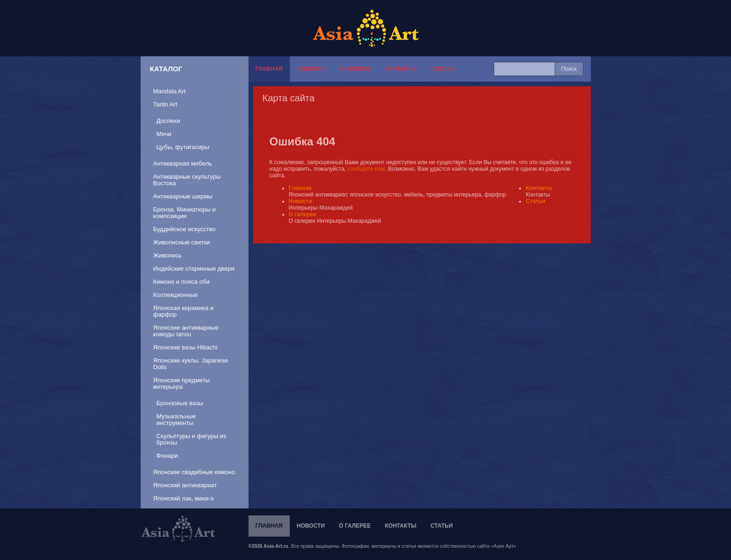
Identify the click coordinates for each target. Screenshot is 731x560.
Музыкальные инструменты (176, 420)
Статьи (442, 69)
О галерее (355, 69)
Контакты (401, 69)
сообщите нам (366, 169)
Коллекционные (176, 295)
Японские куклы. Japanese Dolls (191, 364)
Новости (311, 69)
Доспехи (168, 121)
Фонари (167, 456)
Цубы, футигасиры (183, 147)
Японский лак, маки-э (184, 498)
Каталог (166, 69)
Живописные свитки (182, 242)
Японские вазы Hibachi (185, 347)
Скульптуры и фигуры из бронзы (192, 439)
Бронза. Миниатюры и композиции (185, 213)
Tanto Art (165, 104)
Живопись (168, 255)
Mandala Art (170, 91)
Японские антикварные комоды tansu (186, 331)
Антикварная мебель (183, 163)
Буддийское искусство (185, 229)
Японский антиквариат (185, 485)
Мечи (164, 134)
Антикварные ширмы (183, 196)
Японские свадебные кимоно (194, 472)
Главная (269, 69)
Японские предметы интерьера (182, 383)
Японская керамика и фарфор (184, 311)
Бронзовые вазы (180, 403)
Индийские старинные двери (194, 269)
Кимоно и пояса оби (182, 282)
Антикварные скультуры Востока (187, 180)
